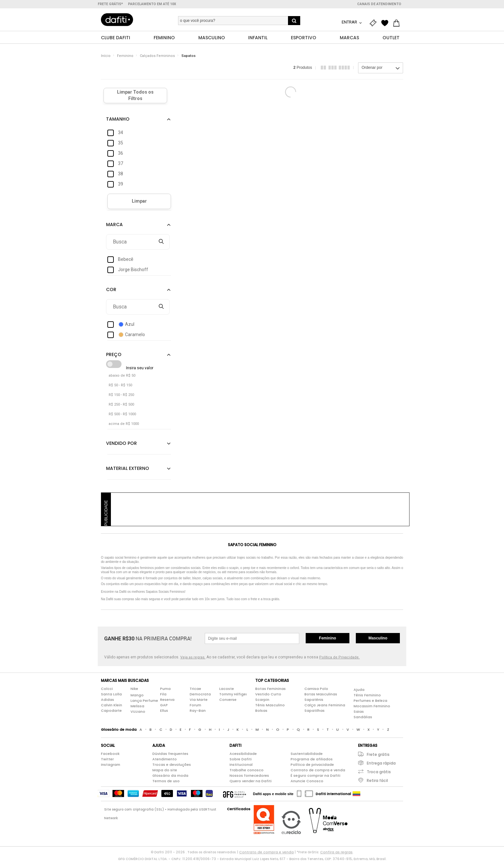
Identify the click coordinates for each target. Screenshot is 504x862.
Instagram (111, 765)
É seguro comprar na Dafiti (315, 776)
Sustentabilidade (307, 754)
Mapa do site (165, 770)
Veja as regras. (193, 658)
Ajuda (359, 690)
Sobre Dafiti (241, 759)
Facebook (110, 754)
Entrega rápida (381, 763)
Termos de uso (166, 781)
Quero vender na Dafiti (251, 781)
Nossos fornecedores (249, 776)
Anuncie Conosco (307, 781)
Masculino (378, 638)
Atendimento (165, 759)
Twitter (107, 759)
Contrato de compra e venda (318, 770)
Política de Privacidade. (339, 658)
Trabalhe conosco (247, 770)
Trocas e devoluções (172, 765)
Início (106, 56)
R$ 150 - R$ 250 (121, 395)
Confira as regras (336, 852)
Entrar (350, 22)
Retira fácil (377, 781)
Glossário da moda (170, 776)
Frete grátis (378, 755)
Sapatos (189, 56)
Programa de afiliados (312, 759)
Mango (137, 695)
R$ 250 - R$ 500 (121, 405)
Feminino (125, 56)
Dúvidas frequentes (170, 754)
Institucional (241, 765)
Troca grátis (379, 772)
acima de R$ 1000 (124, 424)
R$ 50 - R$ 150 (120, 385)
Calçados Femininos (157, 56)
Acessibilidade (243, 754)
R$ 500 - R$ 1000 (122, 414)
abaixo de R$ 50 (122, 376)
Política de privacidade (312, 765)
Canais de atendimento (379, 4)
